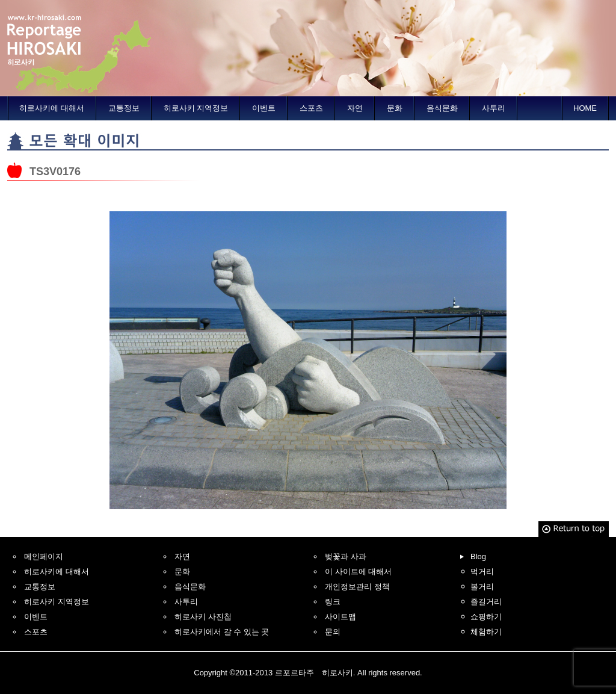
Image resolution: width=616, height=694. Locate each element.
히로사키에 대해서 (52, 108)
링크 (333, 602)
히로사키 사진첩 (203, 617)
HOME (585, 108)
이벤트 (264, 108)
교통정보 (124, 108)
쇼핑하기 (486, 617)
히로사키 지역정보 (196, 108)
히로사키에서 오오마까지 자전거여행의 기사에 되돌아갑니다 (113, 192)
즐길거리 (486, 602)
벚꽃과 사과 (346, 556)
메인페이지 (44, 556)
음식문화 (442, 108)
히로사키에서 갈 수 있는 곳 (222, 632)
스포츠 (311, 108)
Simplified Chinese (492, 8)
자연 (355, 108)
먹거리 (482, 572)
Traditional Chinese (539, 8)
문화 (395, 108)
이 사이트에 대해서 (358, 572)
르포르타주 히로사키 (79, 48)
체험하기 (486, 632)
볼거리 (482, 587)
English (445, 8)
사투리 (494, 108)
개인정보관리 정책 (357, 587)
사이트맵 (340, 617)
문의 (333, 632)
